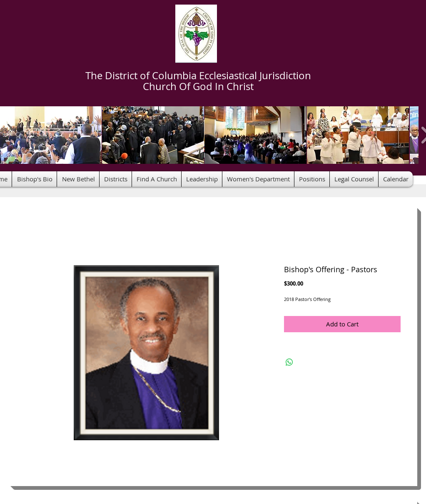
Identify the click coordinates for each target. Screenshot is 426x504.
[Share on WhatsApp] (289, 362)
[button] (153, 135)
